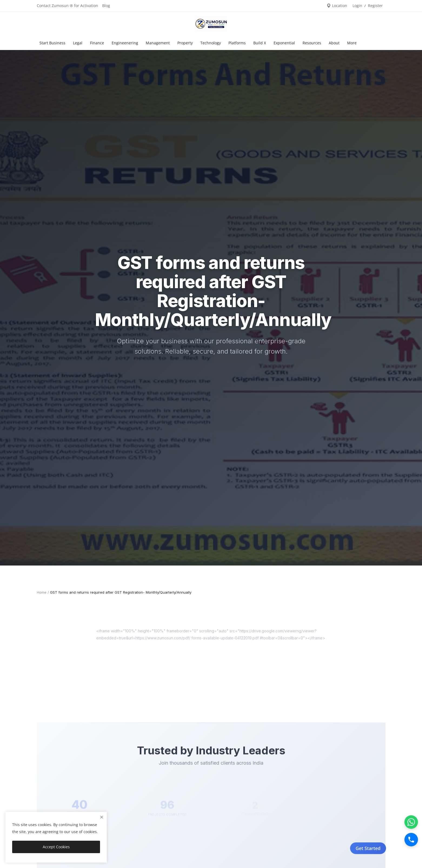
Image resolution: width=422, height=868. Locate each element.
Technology (211, 43)
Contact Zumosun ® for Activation (67, 6)
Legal (78, 43)
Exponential (284, 43)
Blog (106, 6)
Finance (97, 43)
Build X (260, 43)
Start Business (52, 43)
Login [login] (357, 6)
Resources (312, 43)
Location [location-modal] (337, 6)
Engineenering (125, 43)
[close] (102, 817)
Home (42, 592)
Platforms (237, 43)
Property (185, 43)
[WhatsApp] (411, 822)
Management (158, 43)
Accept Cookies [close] (56, 847)
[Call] (411, 840)
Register (375, 6)
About (334, 43)
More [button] (352, 43)
